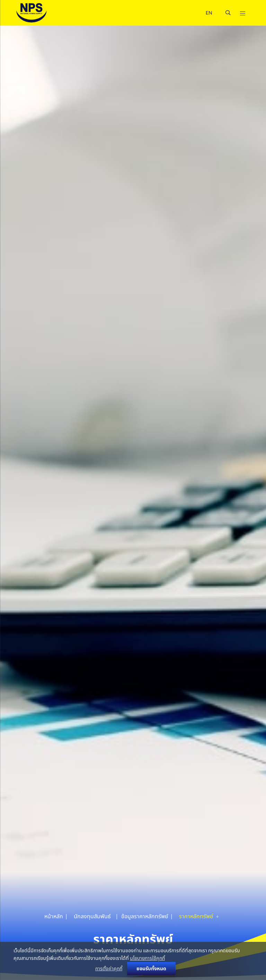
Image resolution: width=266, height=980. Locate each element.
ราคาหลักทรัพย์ (197, 916)
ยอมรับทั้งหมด (151, 968)
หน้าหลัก (54, 916)
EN (209, 13)
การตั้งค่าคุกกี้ (109, 968)
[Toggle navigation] (242, 13)
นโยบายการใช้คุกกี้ (147, 958)
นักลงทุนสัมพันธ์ (92, 916)
